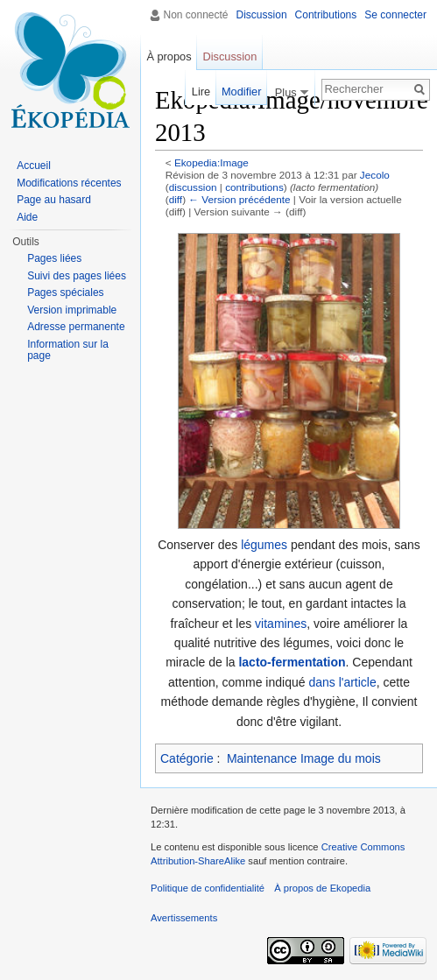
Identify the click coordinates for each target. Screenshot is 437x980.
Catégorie (187, 758)
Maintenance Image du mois (304, 758)
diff (176, 199)
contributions (254, 187)
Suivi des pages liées (77, 276)
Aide (27, 217)
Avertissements (184, 918)
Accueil (34, 166)
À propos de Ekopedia (322, 888)
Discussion (262, 15)
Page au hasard (54, 200)
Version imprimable (72, 310)
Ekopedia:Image (211, 162)
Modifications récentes (69, 183)
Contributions (326, 15)
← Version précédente (239, 199)
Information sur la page (68, 350)
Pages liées (54, 258)
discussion (193, 187)
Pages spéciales (65, 293)
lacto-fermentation (292, 662)
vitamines (281, 624)
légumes (264, 545)
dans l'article (342, 682)
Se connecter (395, 15)
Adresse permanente (76, 327)
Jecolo (375, 175)
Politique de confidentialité (208, 888)
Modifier (242, 92)
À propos (169, 56)
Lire (201, 92)
